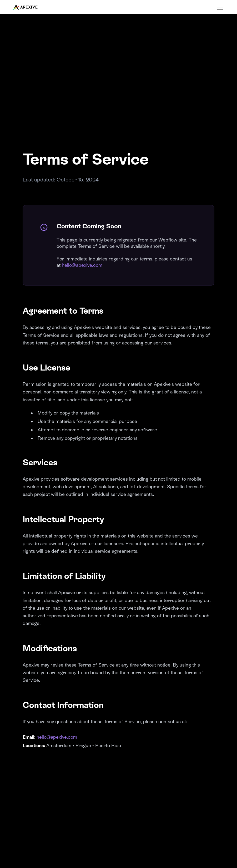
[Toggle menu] (220, 7)
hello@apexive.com (82, 265)
